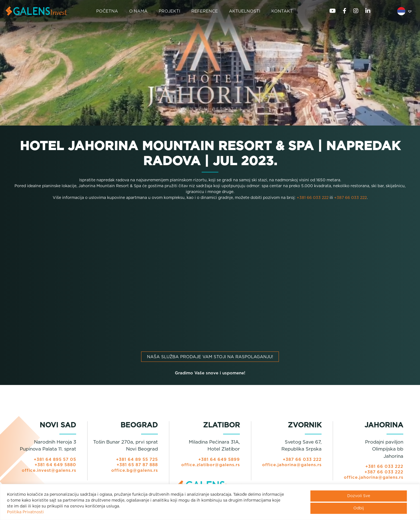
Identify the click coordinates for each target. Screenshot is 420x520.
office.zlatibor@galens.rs (210, 465)
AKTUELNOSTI (245, 11)
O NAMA (138, 11)
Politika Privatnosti (25, 512)
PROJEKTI (170, 11)
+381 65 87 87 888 (137, 465)
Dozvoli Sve (359, 496)
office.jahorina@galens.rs (292, 465)
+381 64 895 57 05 (54, 460)
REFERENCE (205, 11)
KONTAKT (282, 11)
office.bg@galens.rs (134, 471)
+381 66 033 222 (313, 198)
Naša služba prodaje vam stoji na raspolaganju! (210, 357)
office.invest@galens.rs (49, 471)
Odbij (359, 508)
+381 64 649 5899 (219, 460)
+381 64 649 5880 (55, 465)
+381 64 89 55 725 (136, 460)
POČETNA (107, 11)
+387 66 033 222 (350, 198)
